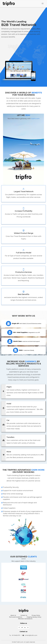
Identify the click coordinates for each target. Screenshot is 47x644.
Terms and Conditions (16, 617)
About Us (13, 615)
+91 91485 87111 (15, 635)
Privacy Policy (36, 615)
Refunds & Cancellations (25, 619)
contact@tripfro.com (30, 635)
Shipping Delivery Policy (34, 617)
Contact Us (24, 615)
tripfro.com (35, 119)
